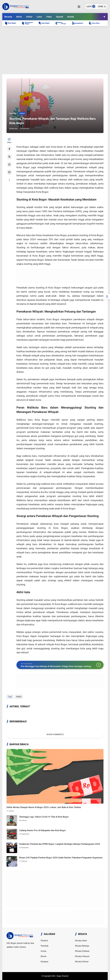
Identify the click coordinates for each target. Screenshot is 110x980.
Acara (43, 951)
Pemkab (45, 946)
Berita (19, 17)
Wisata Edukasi (82, 951)
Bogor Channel (63, 976)
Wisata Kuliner (82, 962)
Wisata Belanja (82, 946)
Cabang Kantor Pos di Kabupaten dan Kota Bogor (43, 830)
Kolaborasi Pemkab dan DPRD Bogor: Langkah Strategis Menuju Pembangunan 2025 (60, 844)
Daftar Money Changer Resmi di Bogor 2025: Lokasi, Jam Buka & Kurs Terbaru (44, 807)
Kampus (45, 962)
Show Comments (55, 734)
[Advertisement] (55, 50)
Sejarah (60, 17)
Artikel (29, 17)
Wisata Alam (81, 941)
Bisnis (44, 956)
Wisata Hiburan (82, 956)
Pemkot (44, 941)
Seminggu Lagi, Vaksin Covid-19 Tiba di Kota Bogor (44, 817)
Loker (39, 17)
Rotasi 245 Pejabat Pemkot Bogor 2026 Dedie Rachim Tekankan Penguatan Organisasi (61, 858)
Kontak (71, 17)
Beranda (8, 17)
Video (49, 17)
